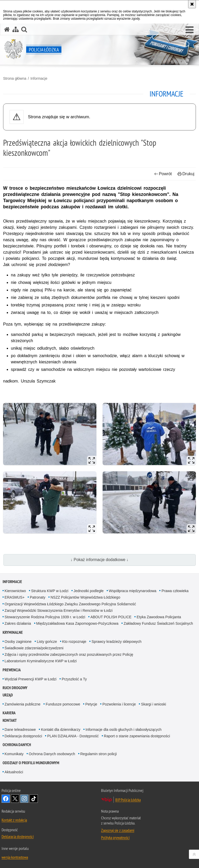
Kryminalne (13, 632)
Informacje (39, 78)
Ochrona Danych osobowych (52, 754)
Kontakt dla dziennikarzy (61, 730)
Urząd (8, 695)
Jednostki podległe (89, 591)
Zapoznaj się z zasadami (118, 830)
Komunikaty (14, 754)
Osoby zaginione (18, 642)
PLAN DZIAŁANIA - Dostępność (73, 736)
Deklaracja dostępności (23, 736)
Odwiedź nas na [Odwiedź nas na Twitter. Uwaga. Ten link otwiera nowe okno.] (15, 799)
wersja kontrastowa (15, 857)
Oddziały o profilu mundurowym (31, 763)
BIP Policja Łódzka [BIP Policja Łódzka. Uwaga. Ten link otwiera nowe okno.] (128, 800)
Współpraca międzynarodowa (133, 591)
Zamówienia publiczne (23, 704)
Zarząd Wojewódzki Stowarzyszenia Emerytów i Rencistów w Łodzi (59, 610)
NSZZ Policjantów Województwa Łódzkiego (85, 597)
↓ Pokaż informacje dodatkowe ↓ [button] (99, 560)
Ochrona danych (17, 745)
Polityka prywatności (115, 837)
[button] (190, 30)
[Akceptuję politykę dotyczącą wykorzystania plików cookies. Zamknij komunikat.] (192, 4)
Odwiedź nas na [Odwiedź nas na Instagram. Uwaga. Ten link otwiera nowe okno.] (24, 799)
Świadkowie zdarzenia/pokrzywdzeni (34, 648)
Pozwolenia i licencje (119, 704)
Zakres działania (18, 623)
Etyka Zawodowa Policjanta (159, 617)
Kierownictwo (15, 591)
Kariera (9, 713)
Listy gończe (47, 642)
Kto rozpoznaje (74, 642)
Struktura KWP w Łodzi (50, 591)
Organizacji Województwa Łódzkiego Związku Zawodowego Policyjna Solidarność (70, 604)
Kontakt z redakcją (14, 820)
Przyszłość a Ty (74, 679)
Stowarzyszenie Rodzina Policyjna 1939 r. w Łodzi (45, 617)
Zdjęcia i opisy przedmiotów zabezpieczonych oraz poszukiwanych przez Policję (69, 654)
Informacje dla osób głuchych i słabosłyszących (123, 730)
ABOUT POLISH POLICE (111, 617)
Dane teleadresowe (20, 730)
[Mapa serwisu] (16, 29)
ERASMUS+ (15, 597)
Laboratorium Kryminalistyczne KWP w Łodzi (41, 661)
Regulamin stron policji (99, 754)
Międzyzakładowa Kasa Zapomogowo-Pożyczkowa (77, 623)
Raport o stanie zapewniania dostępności (137, 736)
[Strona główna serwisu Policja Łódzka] (7, 29)
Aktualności (14, 772)
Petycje (91, 704)
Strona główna (15, 78)
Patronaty (38, 597)
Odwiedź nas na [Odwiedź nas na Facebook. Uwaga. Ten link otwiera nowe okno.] (6, 799)
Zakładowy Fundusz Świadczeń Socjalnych (158, 623)
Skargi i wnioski (153, 704)
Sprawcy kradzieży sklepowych (116, 642)
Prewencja (12, 670)
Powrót (163, 174)
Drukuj (186, 174)
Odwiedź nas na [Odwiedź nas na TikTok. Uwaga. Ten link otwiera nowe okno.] (34, 799)
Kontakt (10, 720)
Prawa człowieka (175, 591)
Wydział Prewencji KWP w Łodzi (31, 679)
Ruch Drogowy (15, 688)
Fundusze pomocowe (63, 704)
